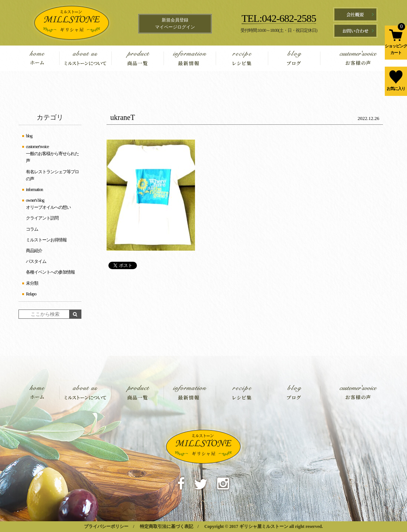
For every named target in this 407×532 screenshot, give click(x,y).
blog (294, 58)
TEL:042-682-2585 (279, 18)
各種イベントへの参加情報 (50, 272)
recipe (242, 58)
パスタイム (36, 261)
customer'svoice (351, 58)
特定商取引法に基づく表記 (166, 526)
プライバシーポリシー (106, 526)
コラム (32, 229)
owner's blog (35, 200)
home (43, 58)
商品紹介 (34, 251)
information (190, 58)
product (137, 58)
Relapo (31, 294)
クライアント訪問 (42, 218)
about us (85, 58)
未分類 (32, 283)
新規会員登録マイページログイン (175, 24)
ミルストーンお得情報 (46, 240)
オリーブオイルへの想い (48, 207)
